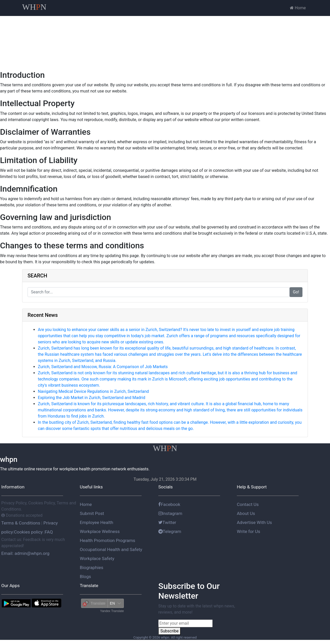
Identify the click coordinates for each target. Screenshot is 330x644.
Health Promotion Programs (107, 540)
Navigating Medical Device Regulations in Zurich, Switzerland (93, 391)
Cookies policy (28, 532)
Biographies (92, 567)
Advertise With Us (254, 522)
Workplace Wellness (100, 531)
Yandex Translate (112, 611)
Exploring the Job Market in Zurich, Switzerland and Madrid (92, 398)
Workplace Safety (97, 558)
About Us (246, 513)
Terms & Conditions (21, 523)
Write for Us (249, 531)
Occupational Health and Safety (111, 549)
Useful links (91, 487)
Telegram (170, 531)
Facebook (169, 504)
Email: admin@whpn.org (25, 553)
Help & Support (252, 487)
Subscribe (170, 631)
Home (298, 8)
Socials (166, 487)
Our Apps (10, 586)
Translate (89, 586)
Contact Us (248, 504)
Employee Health (97, 522)
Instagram (170, 513)
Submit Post (92, 513)
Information (13, 487)
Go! (296, 292)
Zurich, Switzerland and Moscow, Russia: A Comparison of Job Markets (103, 367)
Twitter (167, 522)
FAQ (49, 532)
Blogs (85, 577)
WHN (34, 7)
